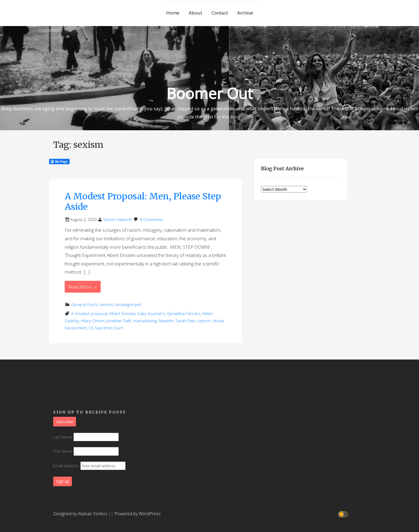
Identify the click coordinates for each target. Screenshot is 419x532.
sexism (106, 305)
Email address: (89, 466)
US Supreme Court (106, 328)
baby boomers (151, 314)
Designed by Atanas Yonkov (81, 514)
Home (173, 13)
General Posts (84, 305)
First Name (63, 451)
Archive (245, 13)
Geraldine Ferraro (184, 314)
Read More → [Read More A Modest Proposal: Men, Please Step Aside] (83, 287)
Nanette (166, 321)
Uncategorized (128, 305)
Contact (220, 13)
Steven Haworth (118, 220)
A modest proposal (89, 314)
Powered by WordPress (138, 514)
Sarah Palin (185, 321)
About (195, 13)
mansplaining (145, 321)
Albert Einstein (122, 314)
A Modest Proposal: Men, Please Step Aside (143, 202)
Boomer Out (209, 93)
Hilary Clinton (93, 321)
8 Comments (152, 220)
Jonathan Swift (119, 321)
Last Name (63, 437)
